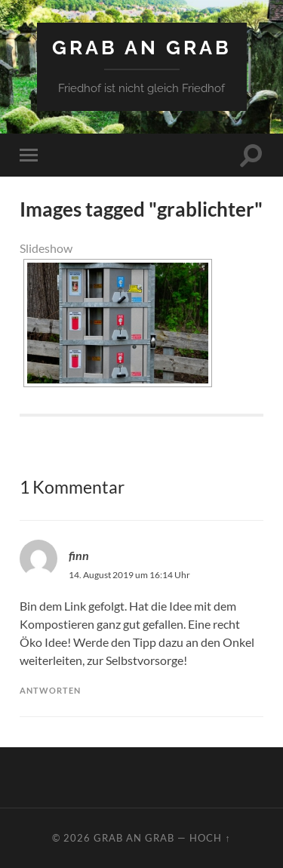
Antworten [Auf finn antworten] (50, 690)
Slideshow (46, 248)
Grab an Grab (142, 47)
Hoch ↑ (210, 838)
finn (79, 555)
